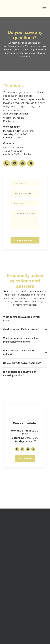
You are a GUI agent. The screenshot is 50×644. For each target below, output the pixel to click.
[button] (7, 163)
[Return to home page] (15, 8)
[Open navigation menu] (44, 8)
